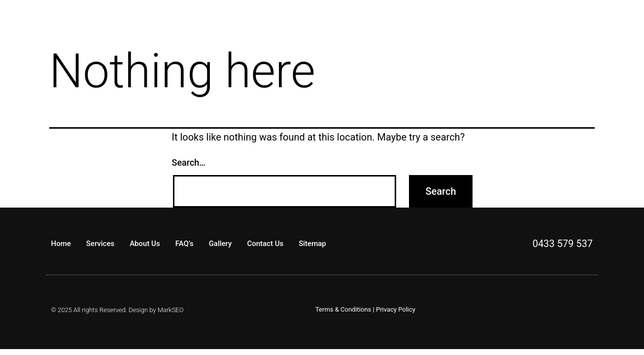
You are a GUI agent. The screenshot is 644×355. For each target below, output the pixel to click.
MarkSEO (171, 310)
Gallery (220, 244)
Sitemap (312, 244)
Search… (189, 162)
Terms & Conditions (343, 309)
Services (100, 244)
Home (61, 244)
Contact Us (265, 244)
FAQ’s (185, 244)
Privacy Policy (396, 309)
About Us (145, 244)
